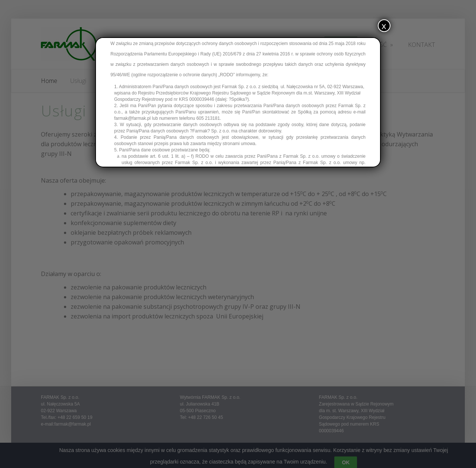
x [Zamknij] (384, 25)
